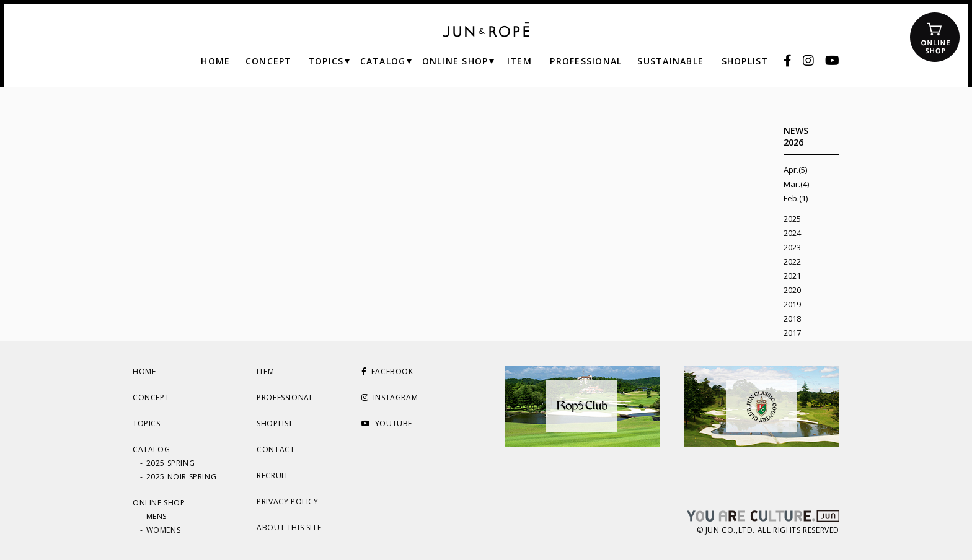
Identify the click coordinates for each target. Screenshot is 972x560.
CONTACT (276, 449)
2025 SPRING (171, 463)
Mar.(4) (796, 184)
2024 (792, 233)
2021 (792, 276)
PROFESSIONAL (285, 397)
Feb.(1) (796, 198)
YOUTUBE (387, 423)
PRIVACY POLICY (287, 501)
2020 (792, 290)
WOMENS (164, 530)
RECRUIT (272, 475)
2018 (792, 318)
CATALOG (151, 449)
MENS (157, 516)
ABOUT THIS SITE (289, 527)
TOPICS (147, 423)
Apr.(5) (795, 170)
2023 (792, 247)
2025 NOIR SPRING (182, 477)
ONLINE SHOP (159, 503)
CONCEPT (151, 397)
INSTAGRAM (390, 397)
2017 (792, 333)
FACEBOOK (387, 371)
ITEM (265, 371)
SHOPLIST (275, 423)
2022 (792, 261)
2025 (792, 219)
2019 (792, 304)
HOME (144, 371)
